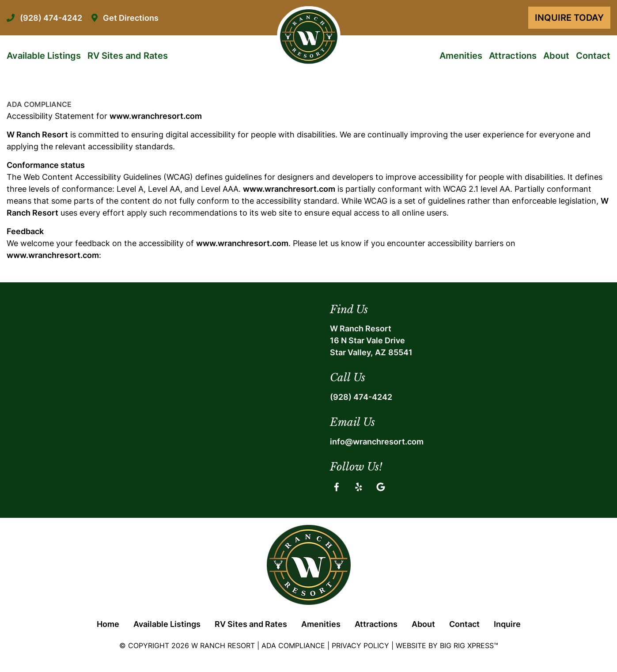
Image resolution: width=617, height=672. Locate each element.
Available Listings (44, 56)
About (556, 56)
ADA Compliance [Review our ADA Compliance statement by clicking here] (293, 645)
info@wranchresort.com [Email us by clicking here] (377, 442)
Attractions (513, 56)
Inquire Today (569, 18)
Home (108, 624)
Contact (593, 56)
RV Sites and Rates (128, 56)
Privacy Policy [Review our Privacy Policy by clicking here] (360, 645)
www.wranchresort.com (156, 116)
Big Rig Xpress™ (469, 645)
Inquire (507, 624)
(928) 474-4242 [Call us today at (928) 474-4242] (361, 397)
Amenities (461, 56)
